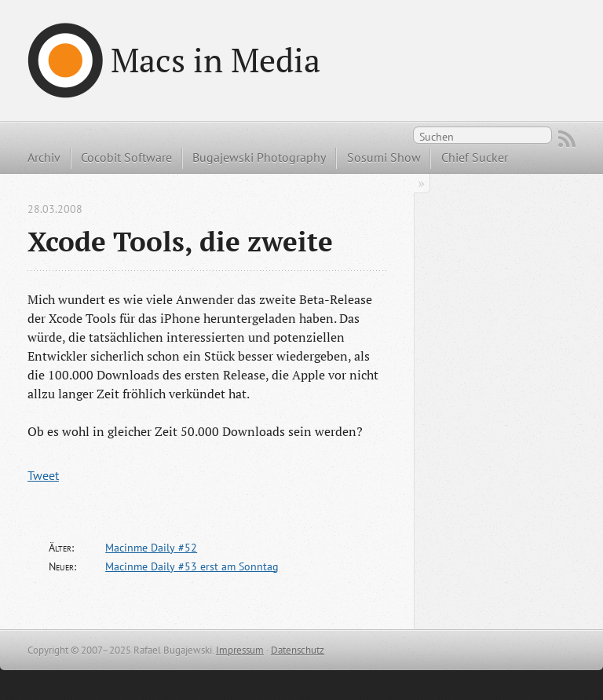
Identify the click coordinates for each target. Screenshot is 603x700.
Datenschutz (298, 650)
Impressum (240, 650)
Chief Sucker (475, 157)
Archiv (44, 157)
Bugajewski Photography (259, 157)
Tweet (43, 475)
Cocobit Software (126, 157)
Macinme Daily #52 (151, 548)
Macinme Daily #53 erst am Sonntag (192, 566)
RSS (567, 139)
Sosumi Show (384, 157)
